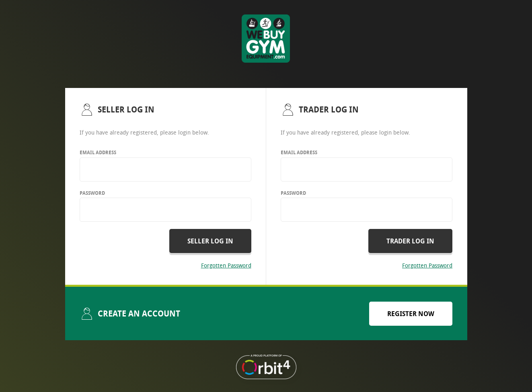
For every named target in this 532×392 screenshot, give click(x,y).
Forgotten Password (226, 265)
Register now (411, 314)
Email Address (98, 152)
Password (92, 193)
